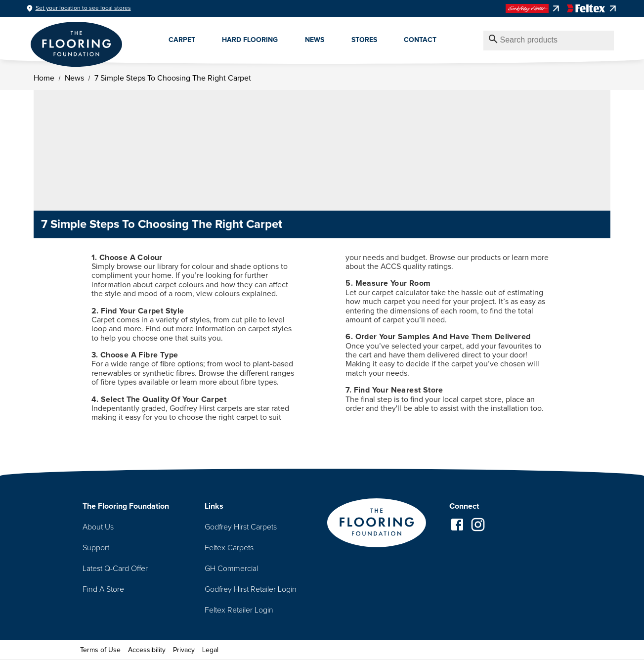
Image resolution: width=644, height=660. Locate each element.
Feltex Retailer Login (239, 610)
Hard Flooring (250, 40)
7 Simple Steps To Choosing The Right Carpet (172, 78)
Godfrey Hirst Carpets (241, 527)
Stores (364, 40)
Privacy (184, 650)
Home (43, 78)
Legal (210, 650)
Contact (420, 40)
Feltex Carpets (229, 548)
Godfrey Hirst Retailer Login (251, 589)
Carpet (182, 40)
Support (96, 548)
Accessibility (147, 650)
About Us (98, 527)
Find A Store (103, 589)
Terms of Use (100, 650)
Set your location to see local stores (83, 8)
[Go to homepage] (377, 524)
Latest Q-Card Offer (115, 569)
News (315, 40)
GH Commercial (231, 569)
